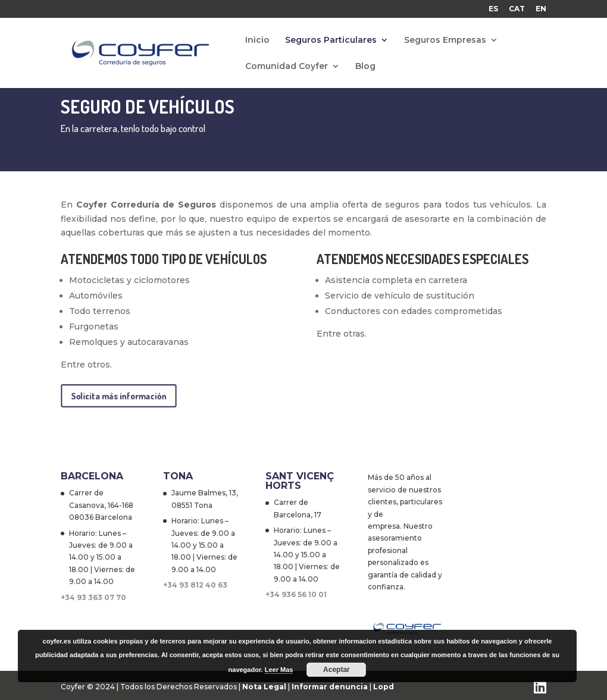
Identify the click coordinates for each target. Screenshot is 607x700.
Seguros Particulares (331, 40)
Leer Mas (279, 670)
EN (541, 9)
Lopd (384, 687)
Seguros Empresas (445, 40)
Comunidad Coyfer (287, 67)
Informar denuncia (330, 687)
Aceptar (337, 670)
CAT (517, 9)
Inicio (257, 40)
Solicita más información (119, 395)
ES (493, 9)
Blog (365, 67)
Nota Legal (265, 687)
